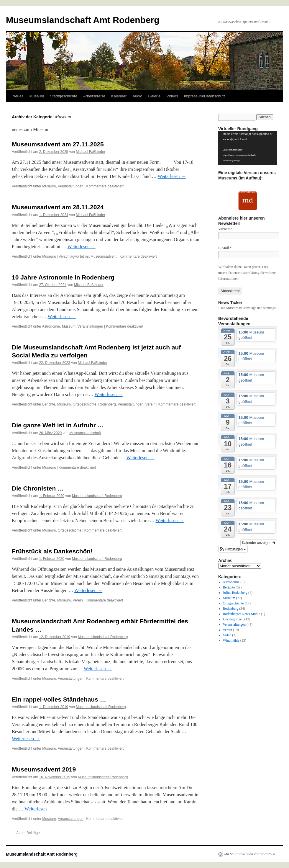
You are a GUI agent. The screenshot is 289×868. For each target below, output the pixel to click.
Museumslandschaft (85, 433)
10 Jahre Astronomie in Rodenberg (63, 277)
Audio (137, 96)
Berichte (49, 404)
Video (227, 635)
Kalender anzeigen (259, 543)
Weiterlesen (171, 176)
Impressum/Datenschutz (205, 96)
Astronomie (51, 326)
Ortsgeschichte (85, 404)
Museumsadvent (104, 256)
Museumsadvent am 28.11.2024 (58, 207)
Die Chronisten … (38, 488)
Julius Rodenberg (235, 593)
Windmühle (231, 640)
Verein (150, 404)
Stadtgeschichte (64, 96)
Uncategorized (233, 619)
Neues (18, 96)
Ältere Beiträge (26, 833)
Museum (37, 96)
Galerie (154, 96)
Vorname (225, 229)
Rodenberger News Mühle (242, 614)
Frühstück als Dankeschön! (52, 551)
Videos (172, 96)
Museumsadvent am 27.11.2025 (58, 144)
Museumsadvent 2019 (44, 769)
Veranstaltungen (71, 186)
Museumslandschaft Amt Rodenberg (83, 20)
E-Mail (225, 248)
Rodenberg (107, 404)
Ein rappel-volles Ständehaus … (59, 699)
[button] (233, 549)
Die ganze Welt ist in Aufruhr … (58, 425)
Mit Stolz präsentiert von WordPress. (250, 854)
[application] (248, 148)
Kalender (119, 96)
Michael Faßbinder (90, 152)
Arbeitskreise (94, 96)
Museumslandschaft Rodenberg (97, 496)
